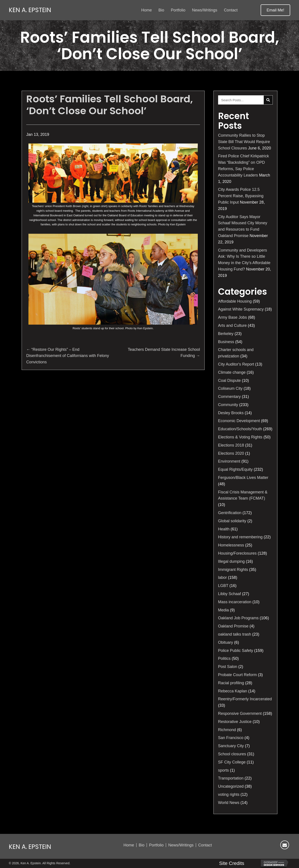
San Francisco (231, 738)
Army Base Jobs (233, 317)
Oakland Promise (233, 626)
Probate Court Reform (237, 675)
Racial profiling (231, 683)
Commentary (229, 397)
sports (223, 770)
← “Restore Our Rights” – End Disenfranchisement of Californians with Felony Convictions (68, 356)
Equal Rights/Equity (235, 469)
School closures (232, 754)
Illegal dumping (231, 561)
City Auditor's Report (236, 364)
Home (129, 845)
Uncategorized (231, 786)
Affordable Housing (235, 301)
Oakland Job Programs (238, 618)
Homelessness (231, 545)
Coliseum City (230, 388)
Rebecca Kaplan (233, 691)
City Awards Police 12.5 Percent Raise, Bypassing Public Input (241, 196)
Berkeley (226, 334)
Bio (142, 845)
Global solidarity (232, 521)
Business (226, 342)
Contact (205, 845)
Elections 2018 (231, 445)
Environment (229, 461)
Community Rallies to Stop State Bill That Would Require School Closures (244, 142)
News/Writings (181, 845)
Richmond (227, 730)
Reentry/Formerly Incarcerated (245, 699)
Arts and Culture (232, 325)
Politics (224, 658)
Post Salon (228, 667)
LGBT (223, 586)
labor (222, 577)
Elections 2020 (231, 453)
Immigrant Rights (233, 570)
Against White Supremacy (241, 309)
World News (229, 803)
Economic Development (239, 421)
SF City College (232, 762)
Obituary (226, 642)
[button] (275, 10)
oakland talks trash (235, 634)
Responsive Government (240, 714)
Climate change (232, 372)
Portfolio (156, 845)
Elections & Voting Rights (240, 437)
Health (224, 529)
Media (223, 610)
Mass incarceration (235, 602)
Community (228, 405)
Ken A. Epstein (30, 10)
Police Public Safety (236, 651)
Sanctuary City (231, 746)
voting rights (229, 794)
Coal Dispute (229, 381)
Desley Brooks (231, 413)
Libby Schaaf (230, 594)
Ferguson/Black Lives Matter (243, 478)
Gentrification (230, 513)
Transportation (231, 778)
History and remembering (240, 537)
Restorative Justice (235, 722)
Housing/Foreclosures (237, 553)
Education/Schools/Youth (240, 429)
